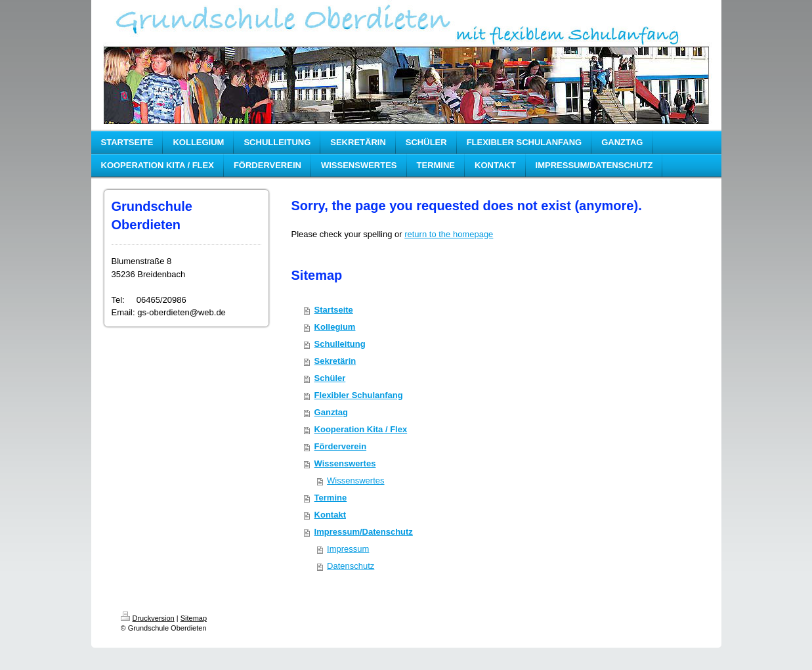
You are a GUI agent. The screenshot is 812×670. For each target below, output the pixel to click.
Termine (331, 498)
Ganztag (331, 412)
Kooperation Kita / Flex (361, 429)
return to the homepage (449, 234)
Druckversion (148, 618)
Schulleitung (340, 344)
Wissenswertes (345, 463)
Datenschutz (351, 566)
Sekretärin (335, 361)
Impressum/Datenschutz (364, 532)
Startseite (334, 310)
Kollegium (335, 327)
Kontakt (330, 515)
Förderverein (340, 446)
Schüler (330, 378)
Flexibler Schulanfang (359, 395)
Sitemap (194, 618)
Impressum (348, 549)
